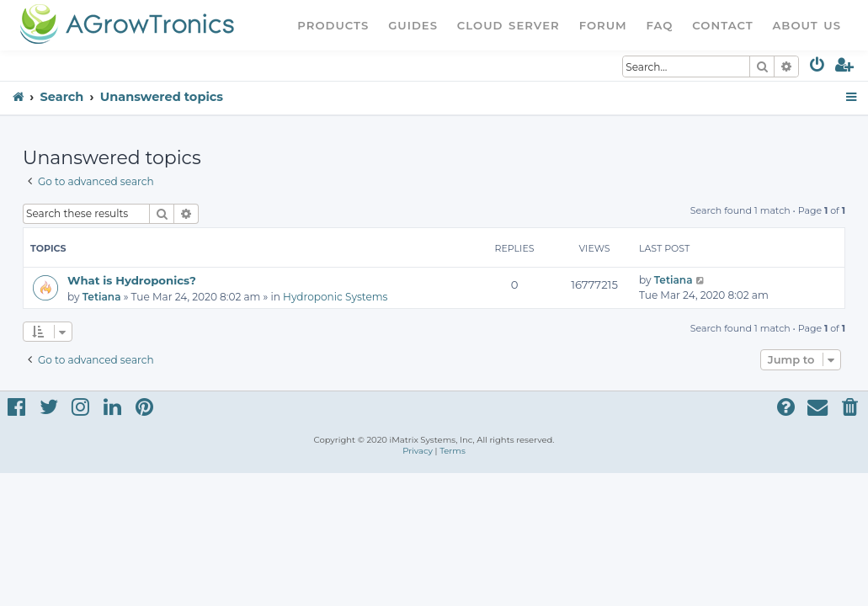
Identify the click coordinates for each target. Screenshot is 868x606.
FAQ (660, 25)
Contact (722, 25)
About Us (807, 25)
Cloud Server (509, 25)
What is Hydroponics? (132, 280)
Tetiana (102, 297)
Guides (413, 25)
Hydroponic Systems (335, 297)
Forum (603, 25)
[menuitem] (818, 68)
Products (333, 25)
